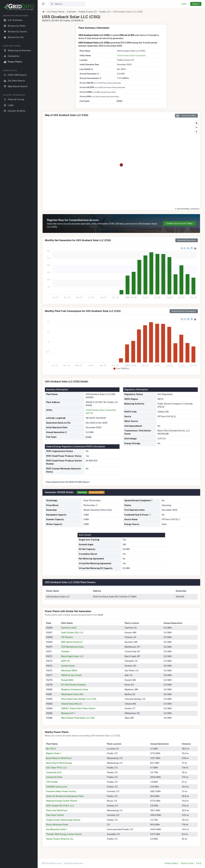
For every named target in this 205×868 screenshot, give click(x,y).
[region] (19, 439)
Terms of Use (187, 863)
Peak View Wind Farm (57, 810)
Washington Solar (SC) (72, 694)
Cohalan (65, 651)
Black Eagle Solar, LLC (72, 656)
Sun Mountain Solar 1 (57, 829)
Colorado (71, 12)
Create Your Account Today (179, 223)
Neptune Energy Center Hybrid (61, 801)
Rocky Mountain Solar (57, 825)
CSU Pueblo (52, 782)
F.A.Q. (199, 863)
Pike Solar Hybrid (55, 815)
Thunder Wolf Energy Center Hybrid (64, 834)
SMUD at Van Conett (71, 675)
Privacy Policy (171, 863)
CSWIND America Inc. (57, 787)
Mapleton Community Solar (75, 690)
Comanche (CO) (54, 772)
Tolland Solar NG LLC (72, 704)
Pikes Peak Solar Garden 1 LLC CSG (79, 699)
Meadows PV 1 (68, 713)
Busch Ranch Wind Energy (59, 763)
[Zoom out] (196, 127)
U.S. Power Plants (56, 12)
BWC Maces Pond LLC (72, 642)
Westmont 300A (69, 671)
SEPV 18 (65, 661)
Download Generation (187, 240)
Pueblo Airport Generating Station (63, 820)
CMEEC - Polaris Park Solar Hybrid (78, 708)
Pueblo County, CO (88, 12)
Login (184, 4)
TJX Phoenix (67, 637)
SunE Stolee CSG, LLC (72, 633)
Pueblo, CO (105, 12)
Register (196, 4)
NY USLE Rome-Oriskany (74, 685)
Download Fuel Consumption (184, 311)
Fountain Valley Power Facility (61, 791)
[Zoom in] (196, 123)
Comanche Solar (54, 777)
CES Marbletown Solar (72, 647)
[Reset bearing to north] (196, 132)
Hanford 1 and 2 (69, 628)
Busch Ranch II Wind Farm (59, 758)
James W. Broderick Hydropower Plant (65, 796)
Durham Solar (68, 666)
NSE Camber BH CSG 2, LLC (60, 806)
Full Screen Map (185, 116)
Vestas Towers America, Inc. (60, 839)
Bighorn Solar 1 (54, 753)
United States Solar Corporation (131, 55)
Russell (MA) (67, 680)
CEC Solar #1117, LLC (56, 768)
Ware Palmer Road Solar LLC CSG (78, 718)
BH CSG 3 (51, 749)
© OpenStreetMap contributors (187, 209)
